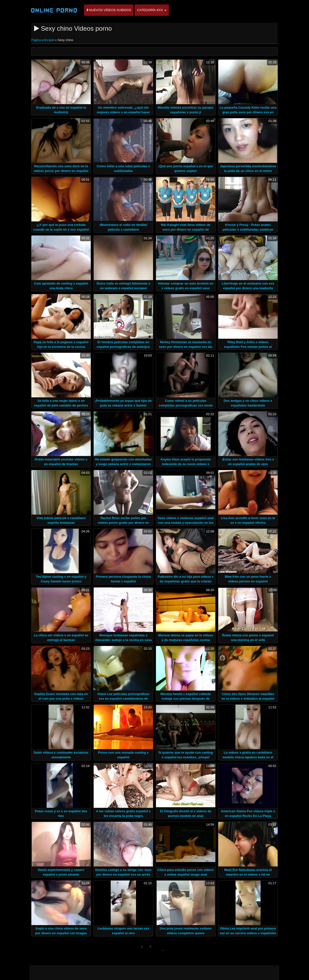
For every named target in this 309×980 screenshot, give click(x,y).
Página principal (43, 40)
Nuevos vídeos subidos (109, 10)
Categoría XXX (152, 10)
